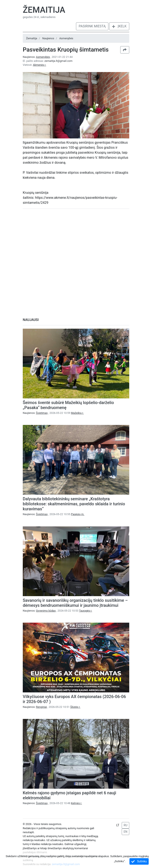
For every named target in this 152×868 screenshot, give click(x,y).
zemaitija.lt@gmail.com (58, 61)
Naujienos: (37, 57)
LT (118, 825)
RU (125, 825)
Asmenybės (66, 38)
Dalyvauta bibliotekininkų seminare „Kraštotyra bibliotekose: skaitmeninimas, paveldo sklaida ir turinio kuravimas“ (74, 504)
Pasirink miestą (92, 26)
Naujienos (48, 38)
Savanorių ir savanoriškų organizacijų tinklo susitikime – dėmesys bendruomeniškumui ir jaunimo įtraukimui (75, 603)
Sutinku (139, 861)
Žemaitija (44, 10)
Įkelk (119, 26)
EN (125, 832)
